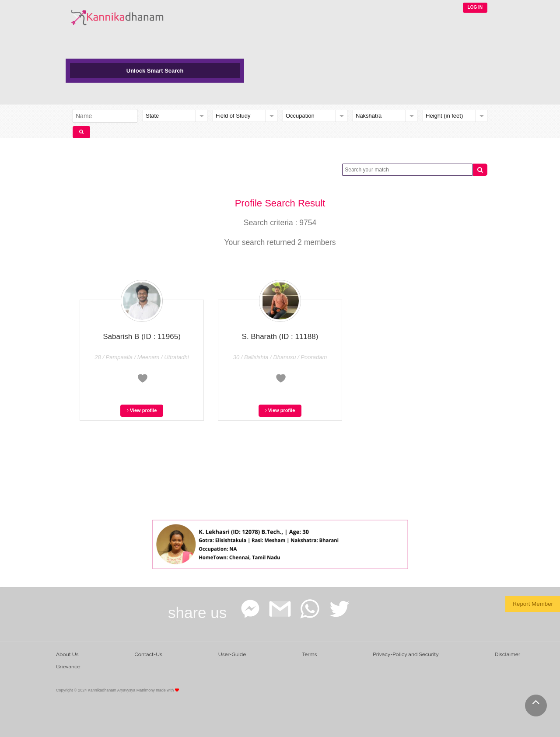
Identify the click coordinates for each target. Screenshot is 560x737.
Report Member (533, 604)
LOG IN (475, 7)
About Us (67, 654)
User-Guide (232, 654)
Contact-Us (149, 654)
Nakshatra (369, 116)
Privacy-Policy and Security (406, 654)
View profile (142, 410)
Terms (309, 654)
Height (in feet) (444, 116)
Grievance (68, 667)
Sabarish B (142, 337)
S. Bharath (280, 337)
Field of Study (233, 116)
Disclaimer (507, 654)
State (152, 116)
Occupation (300, 116)
